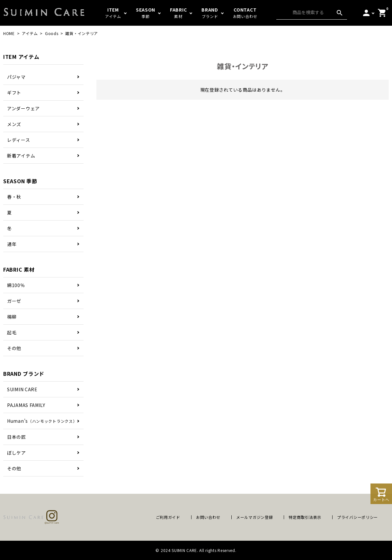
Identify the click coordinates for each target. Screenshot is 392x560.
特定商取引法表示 (305, 517)
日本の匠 (17, 437)
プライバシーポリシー (357, 517)
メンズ (14, 124)
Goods (52, 33)
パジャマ (16, 77)
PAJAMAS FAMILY (26, 405)
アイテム (30, 33)
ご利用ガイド (168, 517)
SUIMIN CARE (22, 389)
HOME (9, 33)
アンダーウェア (23, 108)
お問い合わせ (208, 517)
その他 (14, 348)
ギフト (14, 93)
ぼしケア (17, 453)
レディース (19, 140)
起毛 (12, 332)
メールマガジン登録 (254, 517)
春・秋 (14, 197)
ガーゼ (14, 301)
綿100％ (16, 285)
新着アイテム (21, 156)
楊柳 (12, 317)
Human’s (42, 421)
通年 (12, 244)
